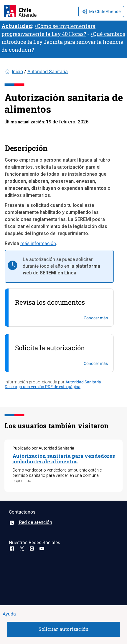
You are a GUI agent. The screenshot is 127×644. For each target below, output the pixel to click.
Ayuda (9, 614)
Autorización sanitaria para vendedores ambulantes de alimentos (64, 459)
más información (38, 243)
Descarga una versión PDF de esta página (43, 387)
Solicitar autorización (63, 629)
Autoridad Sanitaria (48, 72)
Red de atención (30, 522)
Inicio (17, 72)
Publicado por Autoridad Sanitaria (43, 448)
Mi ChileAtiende (101, 11)
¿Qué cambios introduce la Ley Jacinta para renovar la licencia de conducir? (63, 42)
